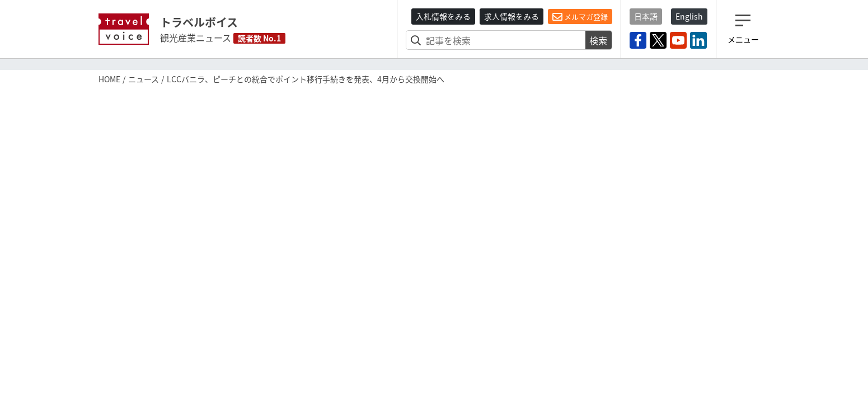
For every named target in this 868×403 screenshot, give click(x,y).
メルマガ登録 (580, 17)
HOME (109, 79)
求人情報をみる (512, 16)
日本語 (646, 16)
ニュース (144, 79)
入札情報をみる (443, 16)
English (689, 16)
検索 (598, 40)
